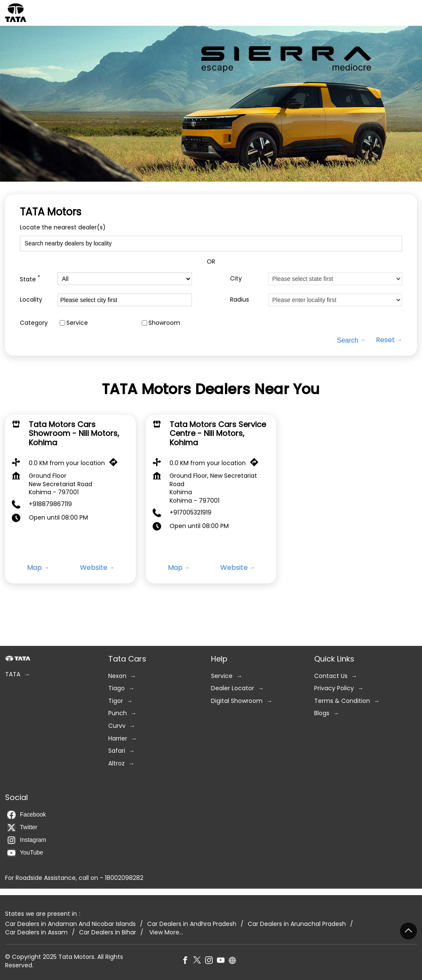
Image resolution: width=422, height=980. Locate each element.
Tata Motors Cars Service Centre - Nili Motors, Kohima (218, 433)
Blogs (322, 713)
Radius (240, 299)
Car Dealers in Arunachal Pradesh (297, 924)
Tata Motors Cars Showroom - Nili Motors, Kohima (74, 433)
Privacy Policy (334, 688)
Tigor (116, 701)
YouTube (25, 853)
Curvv (117, 726)
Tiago (116, 688)
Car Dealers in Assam (36, 932)
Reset (385, 340)
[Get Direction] (115, 464)
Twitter (22, 828)
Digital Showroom (237, 701)
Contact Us (331, 676)
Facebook (26, 815)
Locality (31, 299)
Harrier (118, 738)
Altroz (116, 764)
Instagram (27, 840)
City (236, 278)
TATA (13, 674)
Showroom (164, 323)
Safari (117, 751)
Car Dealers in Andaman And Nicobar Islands (70, 924)
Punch (118, 713)
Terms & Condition (342, 701)
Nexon (117, 676)
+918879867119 (50, 504)
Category (34, 323)
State (30, 279)
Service (77, 323)
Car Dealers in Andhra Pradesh (192, 924)
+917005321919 (190, 512)
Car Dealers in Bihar (108, 932)
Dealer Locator (233, 688)
